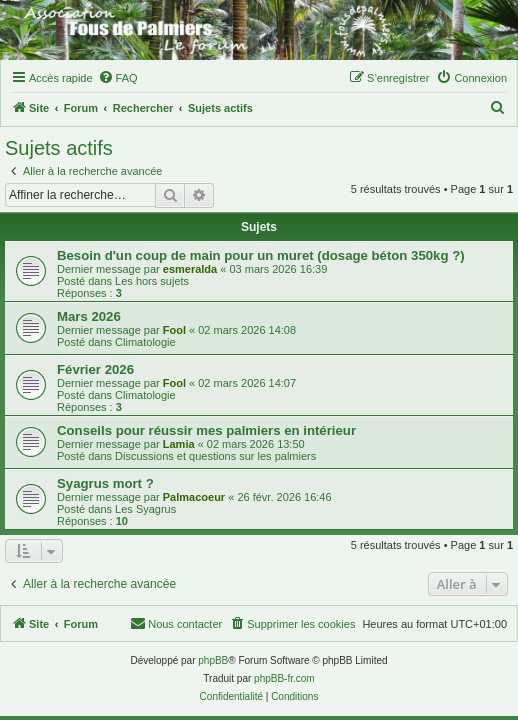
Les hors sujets (152, 281)
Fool (174, 330)
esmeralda (190, 269)
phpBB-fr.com (284, 678)
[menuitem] (118, 78)
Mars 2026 (89, 316)
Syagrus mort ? (105, 483)
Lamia (179, 444)
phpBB (213, 660)
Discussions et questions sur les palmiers (215, 456)
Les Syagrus (145, 509)
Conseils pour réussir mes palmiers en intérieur (206, 430)
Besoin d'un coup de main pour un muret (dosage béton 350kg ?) (261, 255)
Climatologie (145, 342)
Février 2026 (95, 369)
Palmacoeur (194, 497)
